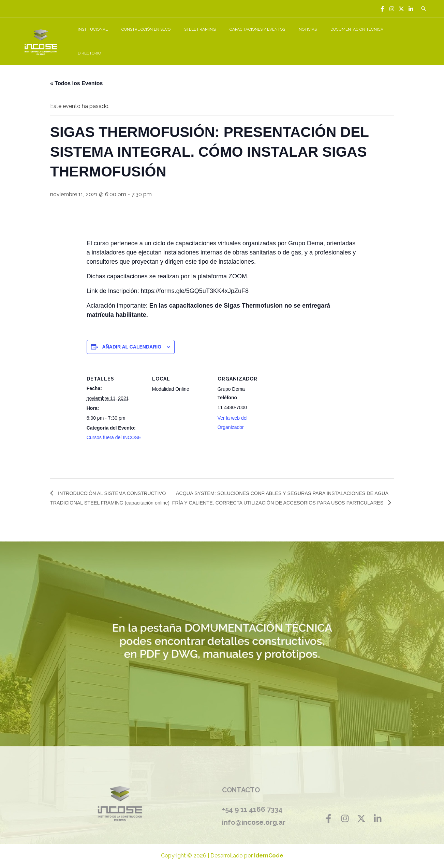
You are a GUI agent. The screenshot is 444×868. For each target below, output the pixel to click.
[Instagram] (392, 9)
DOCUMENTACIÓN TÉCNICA (365, 37)
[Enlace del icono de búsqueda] (424, 9)
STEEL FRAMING (224, 37)
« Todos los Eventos (76, 76)
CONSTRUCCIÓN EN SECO (176, 37)
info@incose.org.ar (256, 815)
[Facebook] (382, 9)
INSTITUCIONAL (128, 37)
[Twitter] (401, 9)
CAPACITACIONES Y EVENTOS (276, 37)
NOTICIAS (321, 37)
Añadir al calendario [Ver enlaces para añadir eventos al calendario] (132, 339)
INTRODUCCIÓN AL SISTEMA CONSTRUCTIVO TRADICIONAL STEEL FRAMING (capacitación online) (100, 495)
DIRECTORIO (411, 37)
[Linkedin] (411, 9)
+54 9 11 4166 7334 (252, 802)
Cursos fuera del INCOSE (114, 430)
